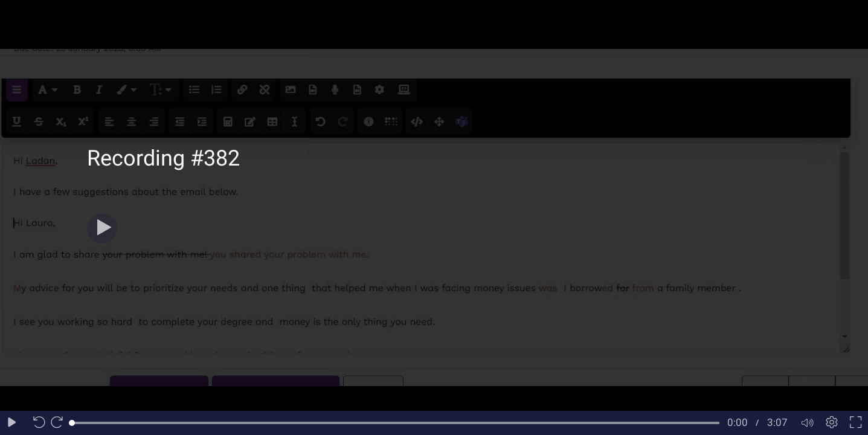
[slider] (396, 423)
